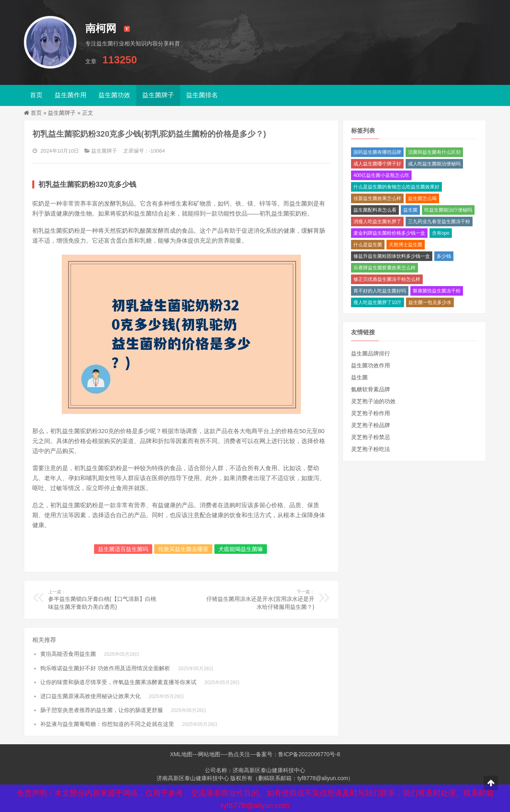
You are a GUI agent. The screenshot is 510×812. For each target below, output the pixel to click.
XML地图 (181, 754)
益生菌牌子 (158, 95)
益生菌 (410, 210)
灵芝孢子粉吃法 (371, 449)
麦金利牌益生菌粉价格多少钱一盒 (389, 233)
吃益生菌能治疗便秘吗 (448, 210)
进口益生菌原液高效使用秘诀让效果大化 (90, 696)
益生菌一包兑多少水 (430, 302)
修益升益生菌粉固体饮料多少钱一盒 (392, 256)
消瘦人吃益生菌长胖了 (377, 222)
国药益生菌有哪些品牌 (377, 152)
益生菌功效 (114, 95)
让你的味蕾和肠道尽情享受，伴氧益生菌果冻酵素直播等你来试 (118, 682)
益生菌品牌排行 (371, 353)
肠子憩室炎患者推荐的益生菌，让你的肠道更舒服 (102, 710)
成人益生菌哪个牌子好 (377, 164)
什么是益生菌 (368, 245)
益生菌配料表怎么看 (375, 210)
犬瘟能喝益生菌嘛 (241, 549)
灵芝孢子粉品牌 (371, 425)
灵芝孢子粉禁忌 (371, 437)
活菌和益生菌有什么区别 (434, 152)
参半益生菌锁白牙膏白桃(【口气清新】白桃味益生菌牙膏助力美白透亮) (103, 599)
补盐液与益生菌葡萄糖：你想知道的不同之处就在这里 (107, 724)
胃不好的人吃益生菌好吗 (380, 291)
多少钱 (444, 256)
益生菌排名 (202, 95)
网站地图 (209, 754)
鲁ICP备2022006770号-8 (309, 754)
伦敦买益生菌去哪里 (183, 549)
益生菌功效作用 (371, 365)
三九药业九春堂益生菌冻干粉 (439, 222)
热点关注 (239, 754)
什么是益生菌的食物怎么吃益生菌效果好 (396, 187)
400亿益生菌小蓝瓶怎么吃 (381, 175)
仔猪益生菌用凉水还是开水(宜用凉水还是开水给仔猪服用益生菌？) (260, 599)
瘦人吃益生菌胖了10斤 (378, 302)
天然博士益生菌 (406, 245)
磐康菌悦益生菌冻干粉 (437, 291)
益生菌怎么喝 (422, 198)
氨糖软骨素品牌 (371, 389)
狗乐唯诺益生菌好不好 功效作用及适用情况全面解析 (105, 668)
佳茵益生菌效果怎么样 (377, 198)
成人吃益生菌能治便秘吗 (434, 164)
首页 (36, 95)
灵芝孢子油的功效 (373, 401)
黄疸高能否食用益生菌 (68, 654)
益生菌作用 (71, 95)
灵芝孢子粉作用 (371, 413)
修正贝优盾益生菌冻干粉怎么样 (387, 279)
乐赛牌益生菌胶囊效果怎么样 (384, 268)
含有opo (441, 233)
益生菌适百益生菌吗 (123, 549)
